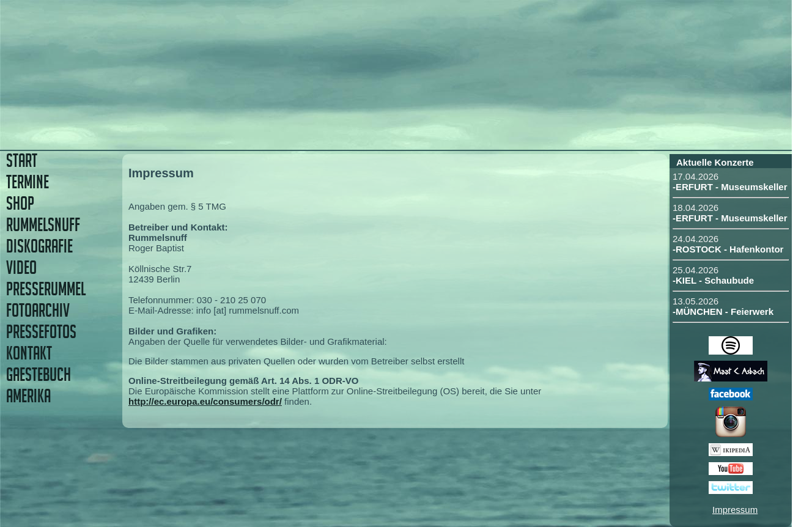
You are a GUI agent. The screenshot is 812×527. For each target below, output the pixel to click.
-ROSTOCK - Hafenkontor (728, 249)
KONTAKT (29, 353)
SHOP (20, 203)
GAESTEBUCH (39, 374)
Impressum (735, 510)
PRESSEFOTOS (41, 332)
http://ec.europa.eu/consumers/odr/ (205, 401)
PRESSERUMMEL (46, 289)
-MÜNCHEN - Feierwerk (723, 311)
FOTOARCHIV (38, 310)
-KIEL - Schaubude (713, 280)
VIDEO (21, 267)
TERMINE (28, 182)
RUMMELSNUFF (43, 225)
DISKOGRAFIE (39, 246)
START (22, 160)
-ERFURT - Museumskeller (730, 187)
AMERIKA (28, 396)
